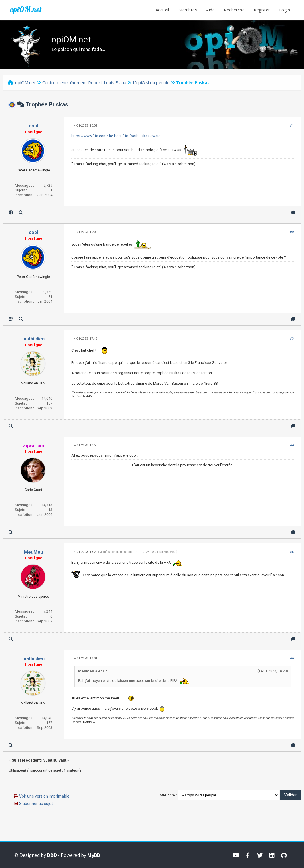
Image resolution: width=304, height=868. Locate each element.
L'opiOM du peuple (151, 82)
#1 (292, 126)
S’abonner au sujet (36, 804)
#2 (292, 232)
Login (285, 10)
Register (262, 10)
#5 (292, 552)
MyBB (94, 855)
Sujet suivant (55, 760)
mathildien (33, 339)
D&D (52, 855)
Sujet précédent (26, 760)
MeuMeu (33, 552)
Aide (210, 10)
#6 (292, 658)
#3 (292, 339)
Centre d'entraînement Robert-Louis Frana (84, 82)
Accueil (162, 10)
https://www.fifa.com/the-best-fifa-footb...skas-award (116, 136)
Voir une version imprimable (44, 796)
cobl (33, 126)
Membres (188, 10)
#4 (292, 445)
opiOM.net (26, 9)
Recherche (234, 10)
